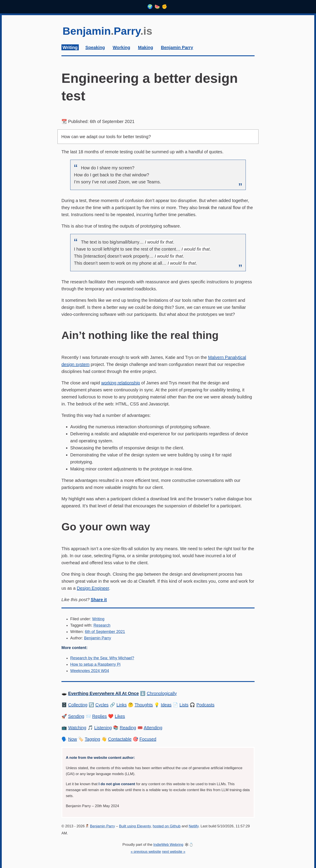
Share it (99, 600)
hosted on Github (167, 826)
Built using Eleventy (135, 826)
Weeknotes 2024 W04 (90, 671)
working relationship (121, 383)
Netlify (194, 826)
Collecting (78, 705)
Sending (76, 716)
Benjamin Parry (98, 638)
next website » (174, 852)
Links (122, 705)
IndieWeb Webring (168, 845)
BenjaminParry (107, 31)
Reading (128, 728)
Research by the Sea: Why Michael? (102, 658)
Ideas (166, 705)
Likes (120, 716)
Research (102, 625)
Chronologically (162, 693)
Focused (148, 739)
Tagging (92, 739)
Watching (77, 728)
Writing (98, 619)
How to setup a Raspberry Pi (95, 664)
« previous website (146, 852)
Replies (100, 716)
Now (73, 739)
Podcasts (205, 705)
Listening (103, 728)
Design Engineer (93, 588)
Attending (153, 728)
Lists (184, 705)
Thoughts (144, 705)
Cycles (102, 705)
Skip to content (62, 22)
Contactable (120, 739)
